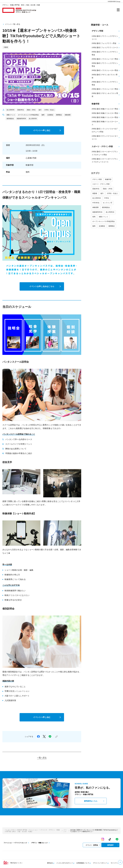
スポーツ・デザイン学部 (101, 184)
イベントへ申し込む (47, 130)
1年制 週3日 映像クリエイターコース (106, 123)
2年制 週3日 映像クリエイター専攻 (106, 117)
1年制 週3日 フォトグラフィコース (106, 48)
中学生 (107, 198)
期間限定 (112, 226)
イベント (65, 831)
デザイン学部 (97, 179)
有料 (94, 217)
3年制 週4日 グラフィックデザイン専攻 (106, 65)
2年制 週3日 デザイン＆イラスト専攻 (106, 95)
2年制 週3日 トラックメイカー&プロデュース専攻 (106, 130)
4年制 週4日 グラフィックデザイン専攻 (106, 53)
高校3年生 (96, 189)
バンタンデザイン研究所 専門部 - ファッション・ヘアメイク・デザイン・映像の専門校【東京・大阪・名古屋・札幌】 (32, 831)
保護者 (95, 193)
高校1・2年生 (108, 189)
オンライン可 (108, 203)
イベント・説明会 (93, 845)
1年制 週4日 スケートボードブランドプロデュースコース (106, 160)
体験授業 (95, 207)
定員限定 (102, 226)
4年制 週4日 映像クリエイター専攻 (106, 109)
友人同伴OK (97, 198)
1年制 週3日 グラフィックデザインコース (106, 38)
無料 (94, 226)
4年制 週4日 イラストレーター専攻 (106, 59)
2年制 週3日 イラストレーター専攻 (106, 89)
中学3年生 (96, 203)
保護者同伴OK (97, 212)
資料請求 (113, 845)
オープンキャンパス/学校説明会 (104, 221)
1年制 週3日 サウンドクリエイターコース (106, 138)
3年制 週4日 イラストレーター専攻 (106, 70)
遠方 (102, 193)
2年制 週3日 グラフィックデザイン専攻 (106, 83)
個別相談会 (106, 207)
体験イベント (104, 217)
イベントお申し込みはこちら (46, 286)
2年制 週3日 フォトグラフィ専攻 (106, 43)
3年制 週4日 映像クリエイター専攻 (106, 113)
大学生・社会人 (112, 193)
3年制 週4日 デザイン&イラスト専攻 (106, 76)
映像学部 (108, 179)
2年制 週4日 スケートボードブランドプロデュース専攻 (106, 153)
